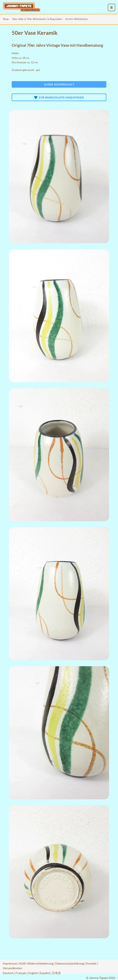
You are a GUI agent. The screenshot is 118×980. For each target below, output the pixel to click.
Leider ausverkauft (59, 84)
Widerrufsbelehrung (40, 963)
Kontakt (91, 963)
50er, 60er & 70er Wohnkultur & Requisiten (37, 19)
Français (21, 973)
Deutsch (8, 973)
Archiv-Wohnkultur (77, 19)
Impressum (10, 963)
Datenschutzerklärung (70, 963)
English (33, 973)
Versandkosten (12, 968)
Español (45, 973)
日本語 (56, 973)
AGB (22, 963)
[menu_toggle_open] (112, 7)
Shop (6, 19)
